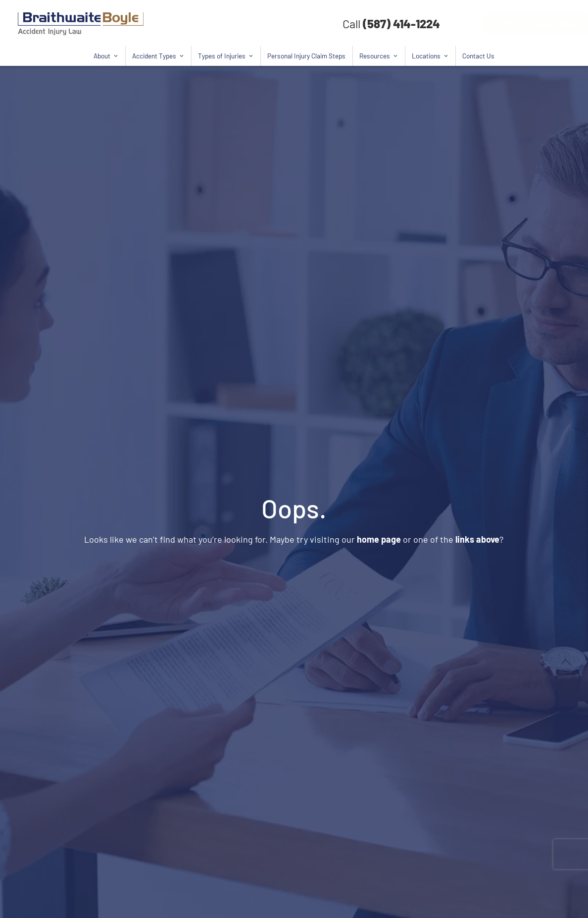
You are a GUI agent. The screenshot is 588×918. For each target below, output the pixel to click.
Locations (430, 56)
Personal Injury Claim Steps (306, 56)
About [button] (106, 56)
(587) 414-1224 (401, 24)
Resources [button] (379, 56)
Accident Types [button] (158, 56)
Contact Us (478, 56)
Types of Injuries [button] (226, 56)
